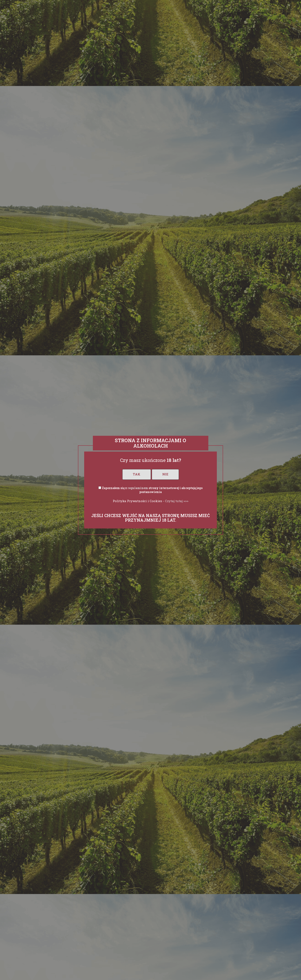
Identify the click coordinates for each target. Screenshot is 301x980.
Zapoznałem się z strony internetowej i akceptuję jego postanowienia (152, 490)
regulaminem (138, 488)
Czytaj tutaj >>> (177, 501)
